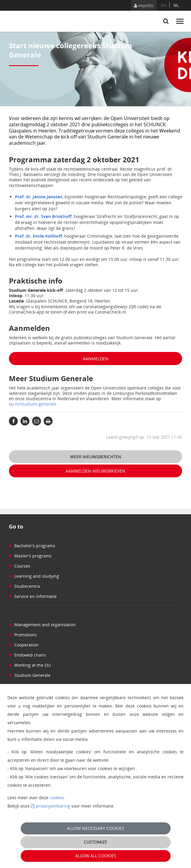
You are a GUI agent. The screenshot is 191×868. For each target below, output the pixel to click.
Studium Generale (30, 675)
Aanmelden (96, 359)
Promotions (23, 635)
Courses (20, 566)
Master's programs (30, 556)
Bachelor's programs (32, 546)
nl (176, 5)
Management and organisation (42, 625)
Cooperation (24, 645)
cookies (57, 798)
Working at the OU (30, 665)
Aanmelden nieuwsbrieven (95, 471)
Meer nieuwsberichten (96, 457)
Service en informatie (33, 596)
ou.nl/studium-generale (33, 404)
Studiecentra (24, 586)
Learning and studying (34, 576)
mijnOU (144, 6)
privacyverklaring (53, 806)
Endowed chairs (27, 655)
